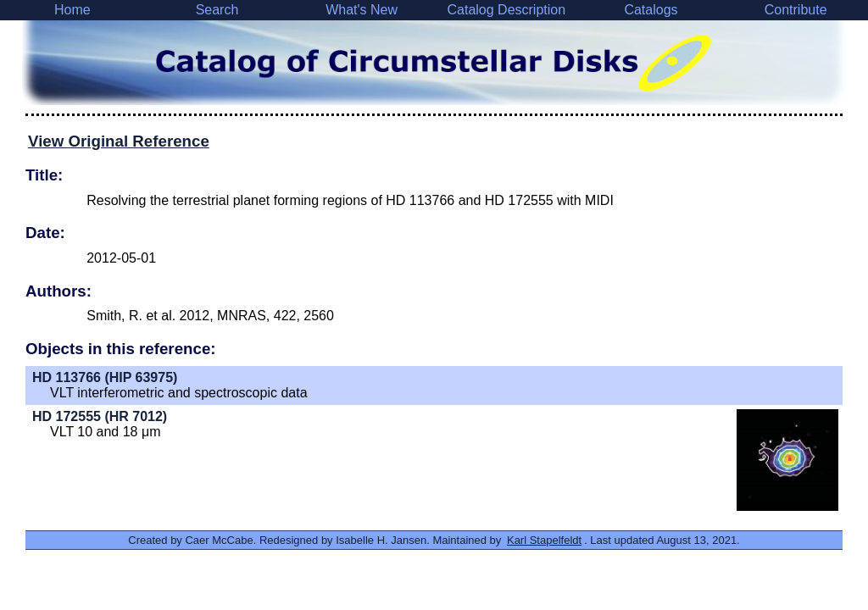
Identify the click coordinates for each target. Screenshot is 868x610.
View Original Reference (119, 141)
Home (72, 10)
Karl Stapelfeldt (544, 540)
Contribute (796, 10)
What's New (362, 10)
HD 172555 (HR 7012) (100, 416)
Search (217, 10)
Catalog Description (506, 10)
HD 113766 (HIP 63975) (105, 377)
